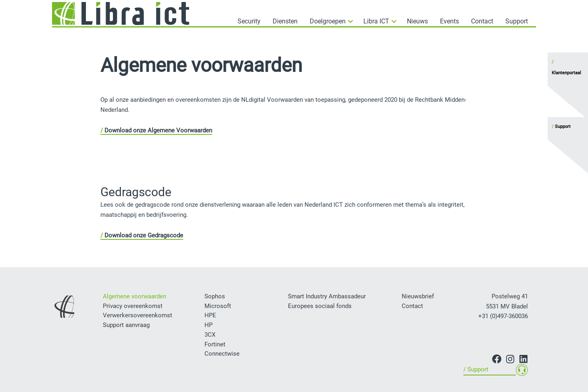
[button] (324, 20)
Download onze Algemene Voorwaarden (158, 130)
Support (563, 127)
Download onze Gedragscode (144, 235)
